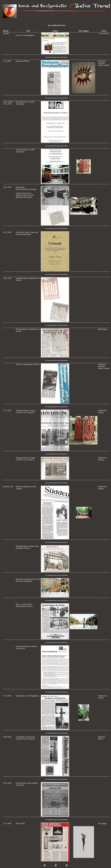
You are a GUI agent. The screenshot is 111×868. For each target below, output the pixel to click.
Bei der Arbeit (70, 15)
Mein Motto (52, 15)
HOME (5, 865)
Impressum (104, 20)
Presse (67, 20)
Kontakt (37, 20)
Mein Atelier (39, 15)
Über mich (21, 20)
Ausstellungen (53, 20)
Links (84, 20)
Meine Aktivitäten (88, 15)
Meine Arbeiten (23, 15)
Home (102, 15)
